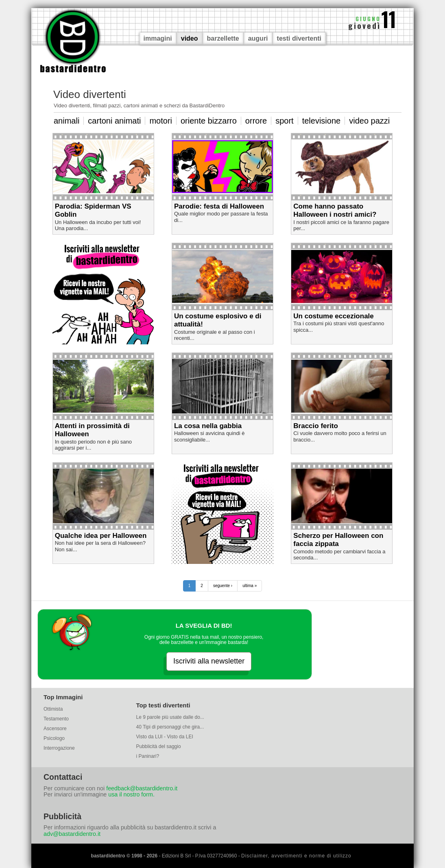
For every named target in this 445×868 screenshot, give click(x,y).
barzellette (223, 38)
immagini (158, 38)
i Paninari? (148, 756)
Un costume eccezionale (333, 316)
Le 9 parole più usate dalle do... (170, 717)
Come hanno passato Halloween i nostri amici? (335, 210)
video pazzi (369, 121)
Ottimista (53, 709)
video (190, 38)
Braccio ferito (316, 426)
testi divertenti (299, 38)
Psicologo (54, 738)
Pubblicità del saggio (159, 746)
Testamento (56, 719)
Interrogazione (59, 748)
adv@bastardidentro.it (72, 834)
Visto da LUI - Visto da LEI (165, 737)
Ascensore (55, 729)
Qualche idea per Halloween (101, 536)
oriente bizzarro (209, 121)
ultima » (250, 586)
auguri (258, 38)
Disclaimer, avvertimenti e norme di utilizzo (296, 856)
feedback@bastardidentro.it (142, 788)
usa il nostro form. (131, 794)
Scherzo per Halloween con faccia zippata (338, 540)
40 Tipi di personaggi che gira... (170, 727)
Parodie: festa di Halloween (219, 206)
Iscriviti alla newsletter (209, 661)
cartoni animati (114, 121)
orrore (256, 121)
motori (161, 121)
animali (67, 121)
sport (284, 121)
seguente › (223, 586)
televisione (322, 121)
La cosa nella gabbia (208, 426)
